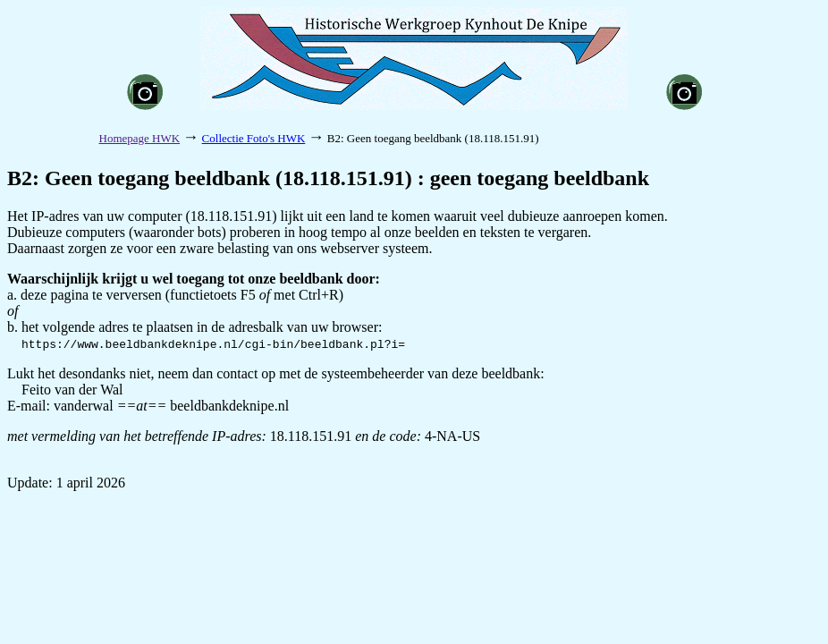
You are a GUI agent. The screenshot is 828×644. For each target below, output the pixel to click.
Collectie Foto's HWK (254, 138)
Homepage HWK (140, 138)
